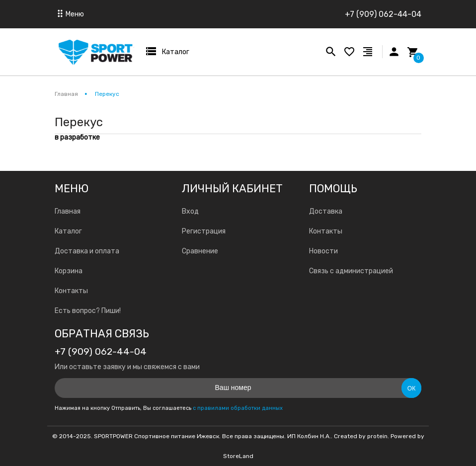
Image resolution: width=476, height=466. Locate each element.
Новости (323, 251)
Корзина (69, 271)
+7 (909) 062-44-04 (383, 14)
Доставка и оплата (87, 251)
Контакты (71, 291)
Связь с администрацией (351, 271)
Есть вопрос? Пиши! (88, 311)
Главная (68, 211)
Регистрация (204, 231)
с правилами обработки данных (238, 408)
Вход (190, 211)
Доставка (326, 211)
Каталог (68, 231)
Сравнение (200, 251)
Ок (411, 388)
